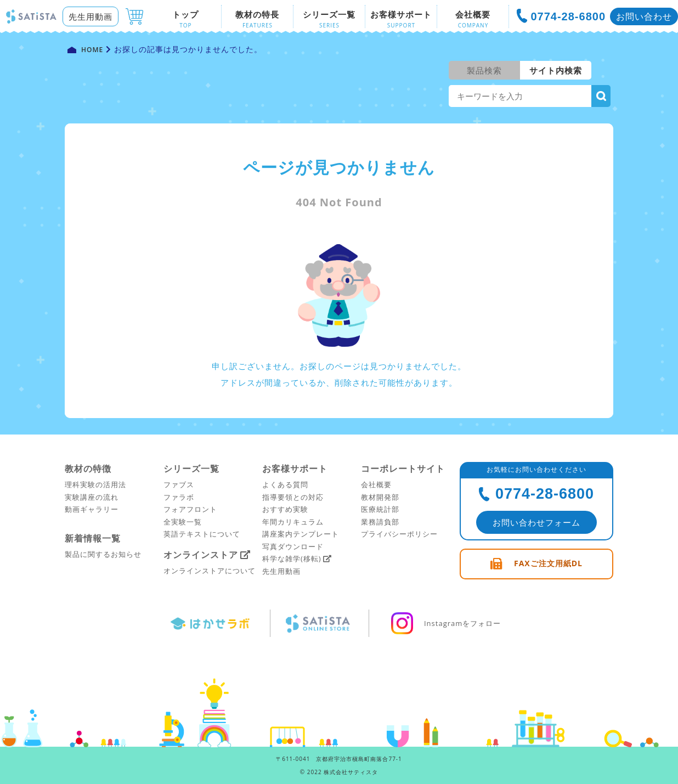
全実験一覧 (183, 522)
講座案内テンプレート (301, 534)
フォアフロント (190, 509)
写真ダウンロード (293, 546)
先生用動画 (91, 16)
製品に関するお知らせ (103, 554)
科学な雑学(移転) (292, 559)
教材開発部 (380, 497)
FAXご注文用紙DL (548, 563)
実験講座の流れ (92, 497)
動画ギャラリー (92, 509)
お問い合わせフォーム (536, 522)
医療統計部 (380, 509)
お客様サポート (295, 469)
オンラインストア (201, 555)
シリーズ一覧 (191, 469)
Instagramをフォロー (445, 623)
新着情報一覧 (93, 538)
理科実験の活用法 (95, 484)
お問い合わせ (644, 16)
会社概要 (376, 484)
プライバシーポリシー (399, 534)
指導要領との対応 (293, 497)
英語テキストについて (202, 534)
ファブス (179, 484)
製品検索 (484, 70)
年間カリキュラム (293, 522)
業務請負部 (380, 522)
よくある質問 (285, 484)
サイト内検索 (556, 70)
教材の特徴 (88, 469)
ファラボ (179, 497)
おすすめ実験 (285, 509)
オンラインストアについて (210, 571)
